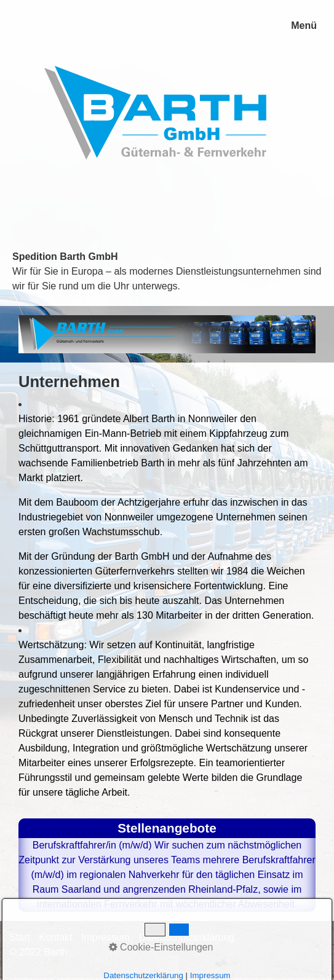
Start (20, 937)
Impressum (105, 937)
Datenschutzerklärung (187, 937)
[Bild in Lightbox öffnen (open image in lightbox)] (167, 335)
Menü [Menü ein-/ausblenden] (304, 25)
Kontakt (55, 937)
